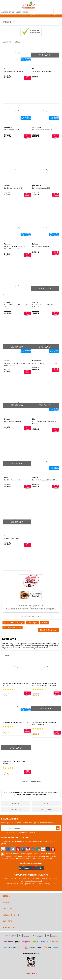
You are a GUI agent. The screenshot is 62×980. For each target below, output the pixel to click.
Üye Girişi (39, 794)
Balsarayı (36, 244)
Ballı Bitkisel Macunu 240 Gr (14, 71)
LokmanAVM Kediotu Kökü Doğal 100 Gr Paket (15, 684)
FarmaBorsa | (20, 884)
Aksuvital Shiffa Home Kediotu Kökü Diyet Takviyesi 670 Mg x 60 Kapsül (45, 684)
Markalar (6, 14)
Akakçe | (49, 884)
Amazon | (45, 879)
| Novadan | (9, 884)
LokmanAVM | (16, 879)
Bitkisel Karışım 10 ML (11, 130)
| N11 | (7, 879)
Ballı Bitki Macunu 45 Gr (12, 480)
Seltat (6, 477)
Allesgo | (41, 884)
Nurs (6, 536)
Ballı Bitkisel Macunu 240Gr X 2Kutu (45, 480)
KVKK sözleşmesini (11, 832)
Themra (7, 69)
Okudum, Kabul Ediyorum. (18, 833)
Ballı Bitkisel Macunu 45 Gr (42, 188)
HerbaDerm (37, 361)
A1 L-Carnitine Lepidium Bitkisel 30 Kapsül (44, 423)
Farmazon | (31, 884)
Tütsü (24, 14)
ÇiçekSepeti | (27, 879)
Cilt (15, 14)
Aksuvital (16, 803)
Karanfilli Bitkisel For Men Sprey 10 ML (16, 306)
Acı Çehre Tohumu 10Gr (12, 538)
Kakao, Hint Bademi (13, 627)
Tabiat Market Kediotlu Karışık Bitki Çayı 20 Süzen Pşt (44, 723)
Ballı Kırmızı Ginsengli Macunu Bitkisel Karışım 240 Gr (14, 247)
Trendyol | (54, 879)
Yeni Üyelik (26, 794)
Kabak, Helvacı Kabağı (14, 623)
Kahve (45, 623)
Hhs (34, 69)
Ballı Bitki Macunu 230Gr (41, 246)
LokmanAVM (16, 809)
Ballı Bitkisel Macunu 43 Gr (13, 188)
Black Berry (8, 127)
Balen (46, 803)
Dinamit (7, 302)
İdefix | (56, 884)
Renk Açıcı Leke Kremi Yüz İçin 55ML (45, 363)
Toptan (46, 14)
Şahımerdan (37, 127)
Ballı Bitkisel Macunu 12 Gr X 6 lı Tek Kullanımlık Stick (45, 306)
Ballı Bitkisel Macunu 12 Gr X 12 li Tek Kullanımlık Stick (17, 364)
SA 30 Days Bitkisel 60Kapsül (42, 71)
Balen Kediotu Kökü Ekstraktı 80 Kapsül (16, 722)
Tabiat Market (46, 809)
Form (56, 14)
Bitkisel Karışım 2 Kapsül (12, 422)
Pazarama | (37, 881)
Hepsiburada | (26, 881)
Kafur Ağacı (32, 623)
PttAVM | (37, 879)
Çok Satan (35, 14)
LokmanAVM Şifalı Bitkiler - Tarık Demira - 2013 (14, 763)
